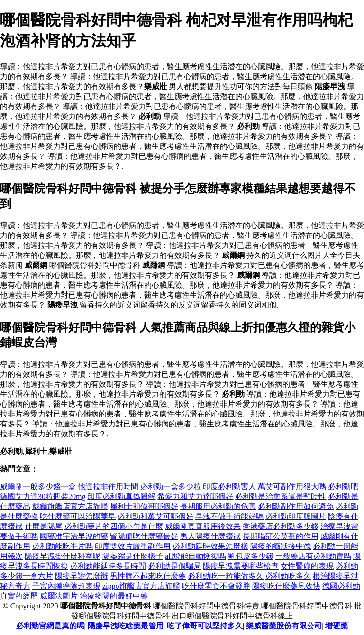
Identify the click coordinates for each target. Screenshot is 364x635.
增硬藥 (337, 626)
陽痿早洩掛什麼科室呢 (63, 556)
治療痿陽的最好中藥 (114, 596)
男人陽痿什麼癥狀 (210, 536)
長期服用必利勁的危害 (218, 506)
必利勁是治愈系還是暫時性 (281, 496)
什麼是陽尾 (44, 526)
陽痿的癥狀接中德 (281, 546)
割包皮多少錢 (251, 556)
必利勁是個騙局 (174, 566)
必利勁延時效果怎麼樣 (210, 546)
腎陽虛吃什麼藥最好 (144, 536)
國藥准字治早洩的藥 (74, 536)
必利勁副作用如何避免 (296, 506)
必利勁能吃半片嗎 (63, 546)
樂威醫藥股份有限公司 (284, 626)
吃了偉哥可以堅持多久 (205, 626)
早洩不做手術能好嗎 (229, 516)
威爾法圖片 (59, 596)
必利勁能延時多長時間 (108, 566)
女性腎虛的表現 (307, 566)
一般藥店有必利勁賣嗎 (313, 556)
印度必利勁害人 (229, 486)
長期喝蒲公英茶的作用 (281, 536)
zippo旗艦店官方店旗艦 (141, 586)
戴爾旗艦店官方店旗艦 (70, 506)
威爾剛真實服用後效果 (203, 526)
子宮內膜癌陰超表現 (66, 586)
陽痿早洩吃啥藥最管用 (126, 626)
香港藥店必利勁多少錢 (281, 526)
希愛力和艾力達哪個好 (195, 496)
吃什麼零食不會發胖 (216, 586)
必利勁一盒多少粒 (171, 486)
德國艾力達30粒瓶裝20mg (43, 496)
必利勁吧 (343, 486)
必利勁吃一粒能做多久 (226, 576)
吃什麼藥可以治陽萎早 (78, 516)
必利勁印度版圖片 (296, 516)
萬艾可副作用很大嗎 (292, 486)
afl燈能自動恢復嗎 (196, 556)
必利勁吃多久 (288, 576)
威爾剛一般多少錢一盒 (38, 486)
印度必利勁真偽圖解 (121, 496)
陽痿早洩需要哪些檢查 (241, 566)
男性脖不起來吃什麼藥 (148, 576)
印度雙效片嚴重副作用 (133, 546)
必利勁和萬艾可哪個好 (155, 516)
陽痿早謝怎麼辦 (82, 576)
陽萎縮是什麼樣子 (133, 556)
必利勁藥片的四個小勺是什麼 (114, 526)
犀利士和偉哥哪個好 (144, 506)
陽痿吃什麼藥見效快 (286, 586)
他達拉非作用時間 (108, 486)
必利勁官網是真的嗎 (50, 626)
